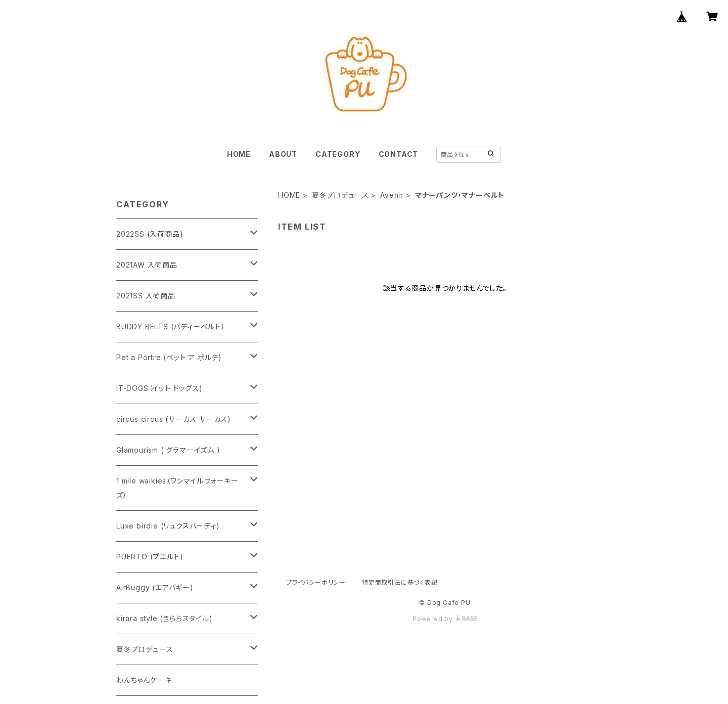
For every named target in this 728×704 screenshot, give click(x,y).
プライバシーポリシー (316, 582)
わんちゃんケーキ (144, 680)
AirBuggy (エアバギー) (155, 587)
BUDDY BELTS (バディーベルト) (170, 326)
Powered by (445, 619)
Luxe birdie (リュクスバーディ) (168, 526)
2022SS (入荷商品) (150, 234)
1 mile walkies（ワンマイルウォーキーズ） (177, 488)
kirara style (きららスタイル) (165, 618)
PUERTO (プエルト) (150, 557)
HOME (239, 154)
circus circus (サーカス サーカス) (174, 419)
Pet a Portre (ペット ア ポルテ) (169, 357)
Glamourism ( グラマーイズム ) (168, 450)
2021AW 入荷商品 (147, 265)
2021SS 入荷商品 (146, 296)
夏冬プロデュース (340, 195)
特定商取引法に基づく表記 (400, 582)
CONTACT (399, 154)
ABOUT (283, 154)
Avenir (392, 195)
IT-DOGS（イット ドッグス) (160, 388)
